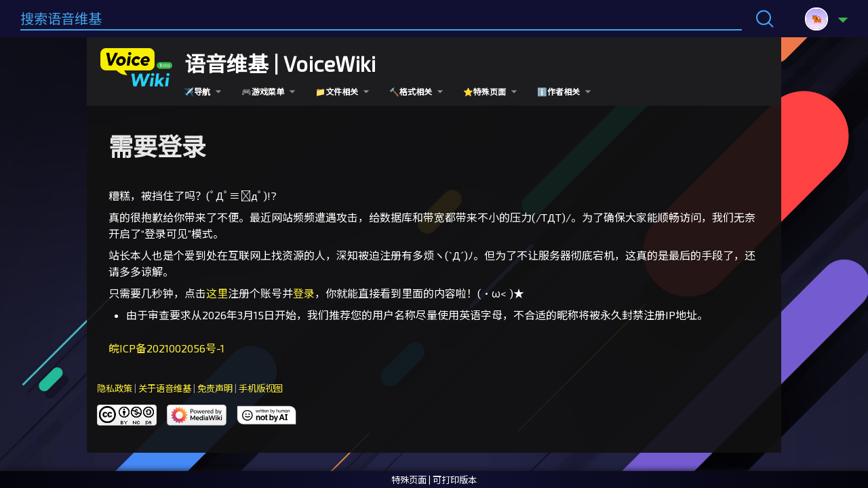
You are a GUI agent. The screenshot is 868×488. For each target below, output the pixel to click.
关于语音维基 (165, 388)
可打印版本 (455, 480)
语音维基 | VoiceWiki (280, 63)
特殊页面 (409, 480)
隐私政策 (115, 388)
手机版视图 (261, 388)
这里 (217, 293)
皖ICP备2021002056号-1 (166, 348)
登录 (304, 293)
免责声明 (215, 388)
